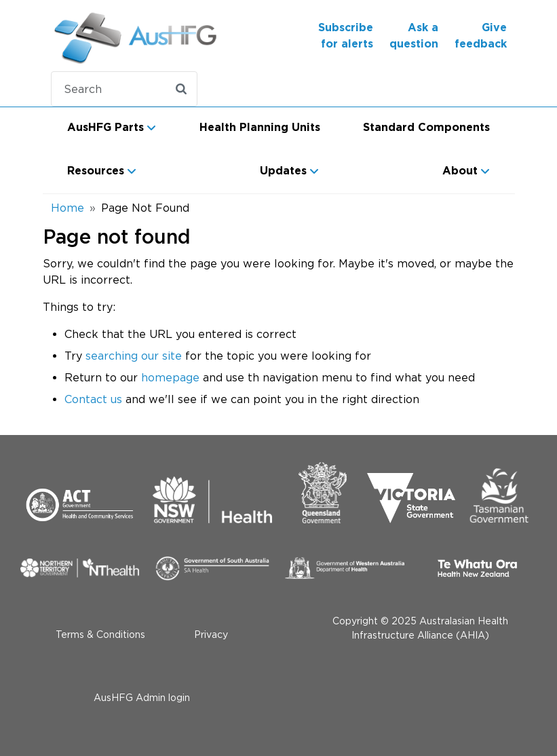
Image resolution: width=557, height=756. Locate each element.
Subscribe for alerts (346, 36)
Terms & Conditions (100, 634)
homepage (170, 377)
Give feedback (481, 36)
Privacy (211, 634)
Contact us (93, 399)
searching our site (134, 356)
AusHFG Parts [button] (105, 128)
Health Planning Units (260, 128)
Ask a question (414, 36)
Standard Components (426, 128)
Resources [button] (96, 171)
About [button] (460, 171)
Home (68, 208)
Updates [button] (283, 171)
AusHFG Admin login (142, 697)
